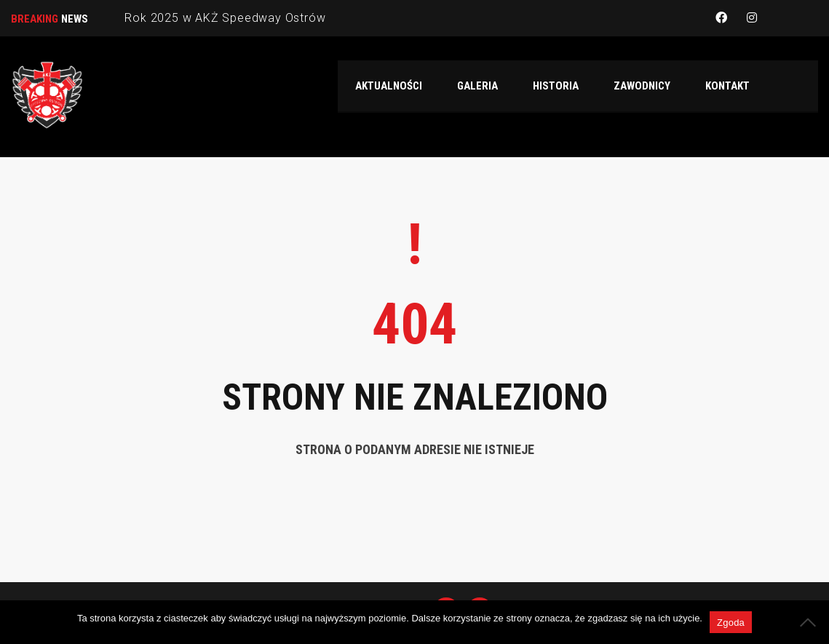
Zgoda (731, 623)
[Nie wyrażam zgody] (811, 622)
